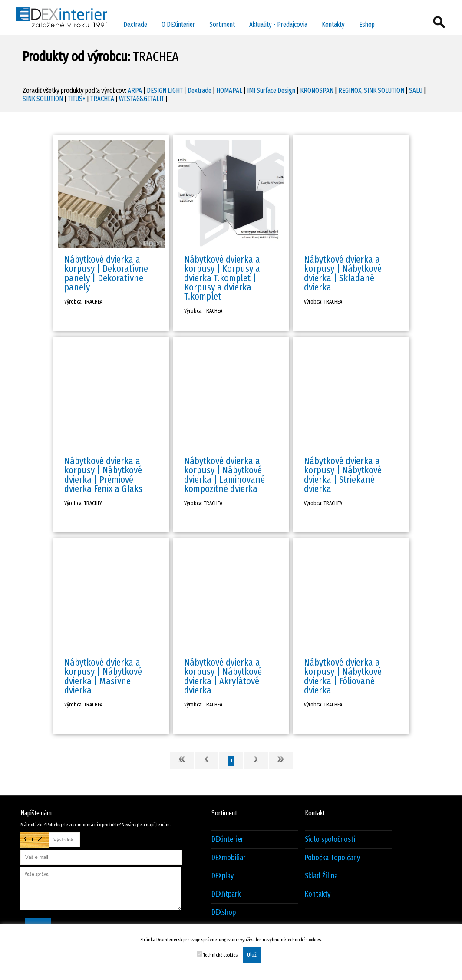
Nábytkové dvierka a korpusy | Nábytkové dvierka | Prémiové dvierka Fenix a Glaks (103, 475)
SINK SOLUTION (43, 99)
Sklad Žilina (321, 876)
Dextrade (135, 25)
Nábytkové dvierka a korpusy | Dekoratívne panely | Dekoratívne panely (106, 273)
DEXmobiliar (229, 858)
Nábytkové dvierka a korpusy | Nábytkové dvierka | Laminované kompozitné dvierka (224, 475)
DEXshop (224, 912)
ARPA (135, 91)
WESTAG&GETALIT (142, 99)
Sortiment (222, 25)
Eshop (367, 25)
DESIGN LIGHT (165, 91)
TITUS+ (77, 99)
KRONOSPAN (317, 91)
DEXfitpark (226, 894)
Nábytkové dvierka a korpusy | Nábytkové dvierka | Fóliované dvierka (343, 676)
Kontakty (333, 25)
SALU (416, 91)
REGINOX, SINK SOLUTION (371, 91)
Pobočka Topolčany (332, 858)
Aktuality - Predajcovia (278, 25)
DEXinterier (228, 840)
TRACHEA (102, 99)
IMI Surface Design (271, 91)
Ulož (252, 955)
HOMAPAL (229, 91)
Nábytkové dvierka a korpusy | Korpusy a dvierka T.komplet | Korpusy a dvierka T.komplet (222, 278)
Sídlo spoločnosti (330, 840)
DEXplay (223, 876)
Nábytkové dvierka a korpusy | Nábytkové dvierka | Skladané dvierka (343, 273)
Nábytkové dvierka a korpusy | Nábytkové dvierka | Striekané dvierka (343, 475)
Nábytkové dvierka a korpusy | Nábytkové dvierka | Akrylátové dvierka (223, 676)
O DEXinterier (178, 25)
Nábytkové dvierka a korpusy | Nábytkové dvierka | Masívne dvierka (103, 676)
